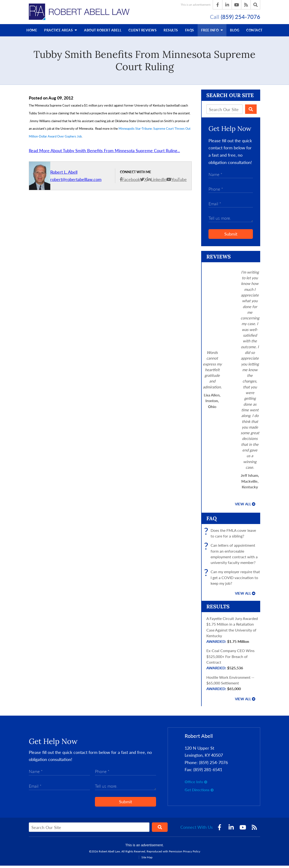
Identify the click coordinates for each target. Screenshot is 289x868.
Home (32, 32)
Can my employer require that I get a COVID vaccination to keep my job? (233, 580)
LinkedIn (159, 182)
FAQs (190, 32)
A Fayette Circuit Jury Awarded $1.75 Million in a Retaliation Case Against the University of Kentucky (233, 633)
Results (171, 32)
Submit (231, 236)
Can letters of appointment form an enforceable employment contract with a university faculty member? (232, 556)
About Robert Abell (103, 32)
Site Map (147, 860)
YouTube (179, 182)
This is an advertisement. (196, 5)
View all (243, 506)
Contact (254, 32)
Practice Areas (61, 32)
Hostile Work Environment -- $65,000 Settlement (233, 685)
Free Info (212, 32)
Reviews (142, 32)
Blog (235, 32)
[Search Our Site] (225, 112)
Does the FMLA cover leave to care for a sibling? (231, 535)
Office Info (194, 784)
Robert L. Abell (64, 174)
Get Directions (197, 792)
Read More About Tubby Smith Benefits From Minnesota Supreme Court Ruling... (104, 153)
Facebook (131, 182)
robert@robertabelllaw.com (76, 182)
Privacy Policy (192, 854)
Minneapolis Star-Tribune (135, 131)
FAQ (212, 520)
